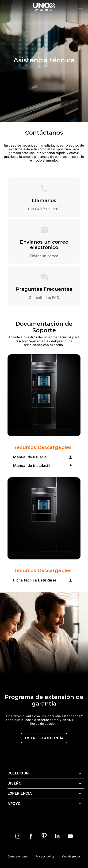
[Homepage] (44, 7)
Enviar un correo (44, 256)
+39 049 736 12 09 (44, 209)
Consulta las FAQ (44, 298)
